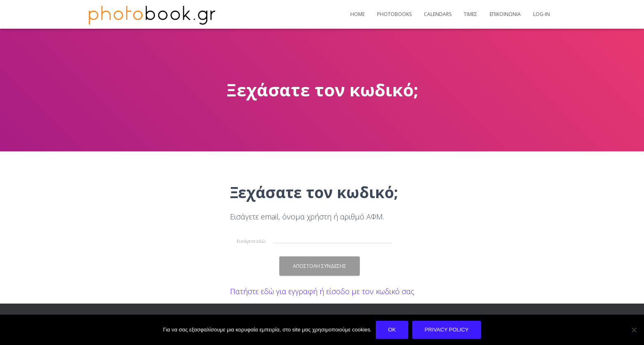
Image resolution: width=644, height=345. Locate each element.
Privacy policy (447, 330)
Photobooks (394, 14)
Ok (392, 330)
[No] (634, 330)
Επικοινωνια (505, 14)
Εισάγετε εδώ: (252, 241)
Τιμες (470, 14)
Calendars (438, 14)
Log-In (542, 14)
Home (358, 14)
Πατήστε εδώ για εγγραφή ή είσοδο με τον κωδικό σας (322, 291)
